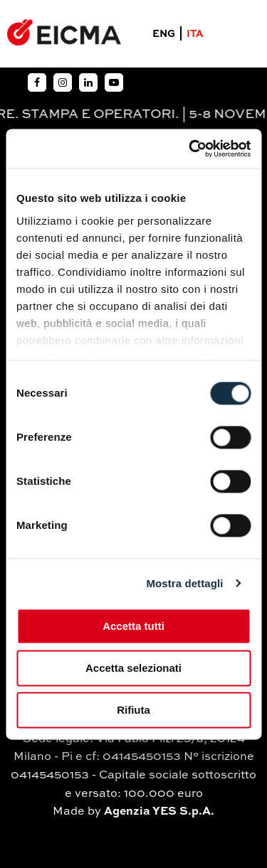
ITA (195, 34)
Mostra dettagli (184, 583)
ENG (164, 34)
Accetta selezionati (133, 668)
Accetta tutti (133, 626)
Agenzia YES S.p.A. (159, 812)
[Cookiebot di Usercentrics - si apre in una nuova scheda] (190, 149)
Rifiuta (133, 710)
